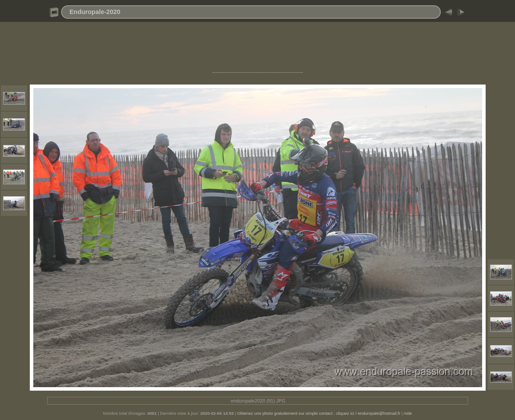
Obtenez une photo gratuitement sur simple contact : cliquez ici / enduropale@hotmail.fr (319, 413)
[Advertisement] (258, 49)
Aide (408, 413)
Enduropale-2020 (95, 12)
